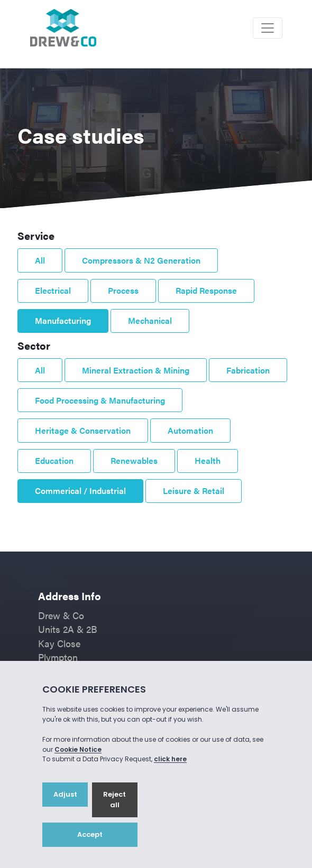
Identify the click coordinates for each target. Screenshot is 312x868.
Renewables (134, 460)
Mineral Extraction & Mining (136, 370)
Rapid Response (206, 290)
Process (123, 290)
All (40, 260)
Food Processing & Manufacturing (100, 400)
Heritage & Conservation (83, 430)
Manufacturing (63, 320)
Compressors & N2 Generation (141, 260)
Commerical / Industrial (80, 491)
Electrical (53, 290)
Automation (190, 430)
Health (208, 460)
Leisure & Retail (194, 491)
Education (54, 460)
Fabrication (248, 370)
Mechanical (150, 320)
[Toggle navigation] (268, 28)
